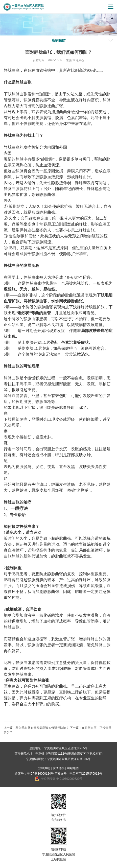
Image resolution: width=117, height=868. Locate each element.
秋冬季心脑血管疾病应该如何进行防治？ (42, 728)
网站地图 (73, 768)
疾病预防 (59, 40)
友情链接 (59, 768)
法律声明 (44, 768)
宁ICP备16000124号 (40, 774)
